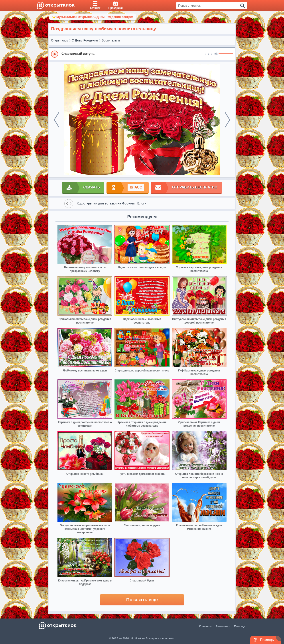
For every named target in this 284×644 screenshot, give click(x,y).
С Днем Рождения (85, 40)
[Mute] (216, 54)
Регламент (223, 626)
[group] (142, 54)
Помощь (240, 626)
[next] (227, 120)
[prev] (57, 120)
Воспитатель (111, 40)
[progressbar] (226, 54)
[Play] (55, 54)
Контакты (205, 626)
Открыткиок (59, 40)
